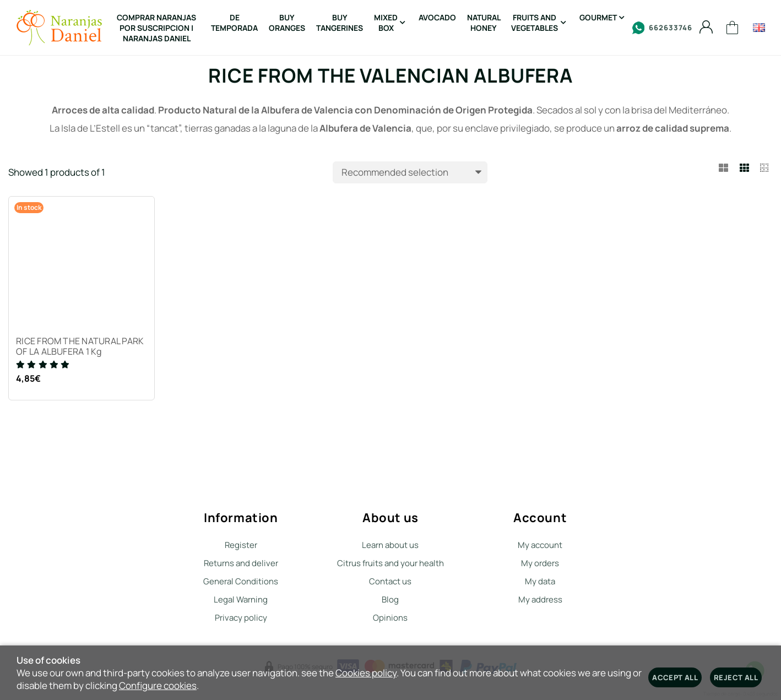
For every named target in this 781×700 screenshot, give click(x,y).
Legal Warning (241, 599)
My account (540, 545)
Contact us (390, 581)
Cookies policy (366, 673)
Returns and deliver (241, 563)
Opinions (390, 618)
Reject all (736, 677)
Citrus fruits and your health (390, 563)
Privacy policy (241, 618)
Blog (390, 599)
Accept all (675, 677)
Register (241, 545)
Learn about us (390, 545)
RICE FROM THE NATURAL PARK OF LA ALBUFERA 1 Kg (81, 348)
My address (540, 599)
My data (540, 581)
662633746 (662, 28)
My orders (540, 563)
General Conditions (241, 581)
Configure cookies (158, 685)
